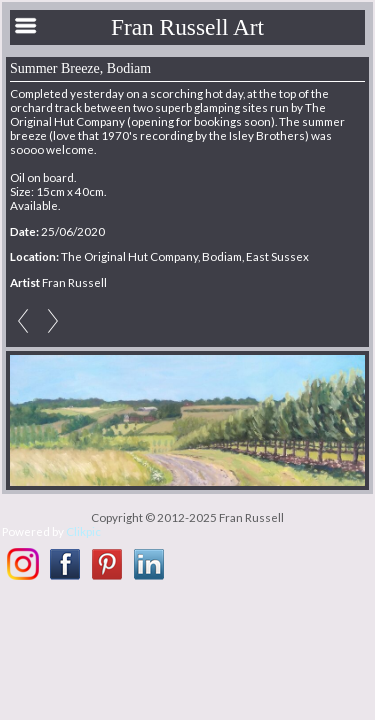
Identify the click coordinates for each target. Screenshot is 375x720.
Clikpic (83, 531)
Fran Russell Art (187, 27)
